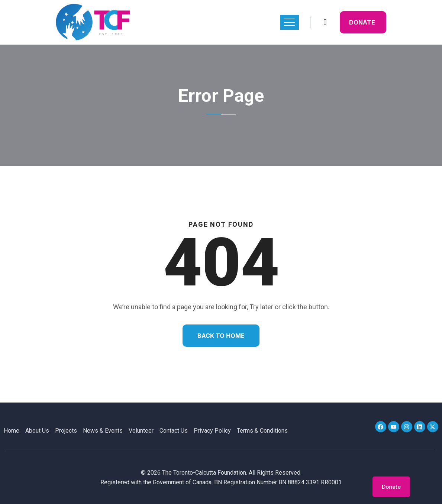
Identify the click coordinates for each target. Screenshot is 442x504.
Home (12, 431)
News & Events (103, 431)
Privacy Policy (212, 431)
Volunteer (141, 431)
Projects (66, 431)
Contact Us (174, 431)
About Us (37, 431)
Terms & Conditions (262, 431)
